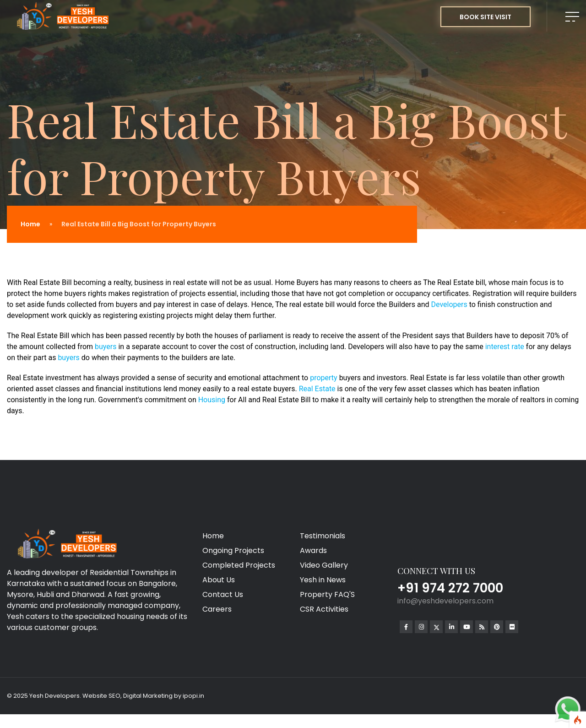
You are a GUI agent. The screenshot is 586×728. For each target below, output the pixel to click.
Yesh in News (323, 580)
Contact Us (223, 594)
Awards (313, 550)
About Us (219, 580)
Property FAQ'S (327, 594)
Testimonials (323, 536)
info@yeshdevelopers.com (445, 601)
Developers (450, 304)
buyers (106, 347)
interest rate (505, 347)
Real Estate (317, 389)
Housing (213, 400)
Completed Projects (239, 565)
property (324, 378)
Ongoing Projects (233, 550)
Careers (217, 609)
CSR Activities (324, 609)
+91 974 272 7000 (450, 588)
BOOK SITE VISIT (486, 17)
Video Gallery (324, 565)
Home (30, 224)
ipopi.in (193, 696)
